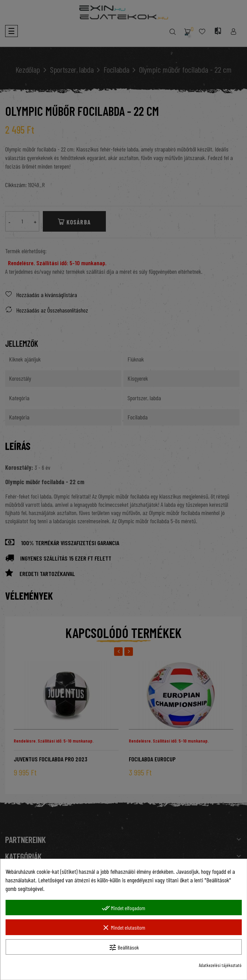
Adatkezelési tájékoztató (220, 965)
